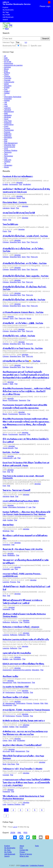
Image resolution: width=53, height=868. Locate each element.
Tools (37, 846)
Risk (6, 141)
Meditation (8, 115)
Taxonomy (8, 152)
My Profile (6, 15)
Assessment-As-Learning (13, 65)
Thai (11, 25)
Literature (8, 110)
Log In (15, 827)
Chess (6, 75)
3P (5, 56)
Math (6, 113)
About (22, 846)
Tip (5, 163)
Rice (6, 139)
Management (9, 112)
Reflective (8, 136)
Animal (7, 60)
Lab (5, 102)
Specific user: (35, 46)
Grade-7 (7, 91)
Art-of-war (8, 62)
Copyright (8, 78)
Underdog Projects (37, 865)
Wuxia (6, 167)
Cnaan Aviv (24, 865)
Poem (6, 126)
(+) (26, 42)
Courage (7, 80)
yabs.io (6, 2)
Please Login (45, 6)
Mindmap (7, 117)
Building (7, 73)
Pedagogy (8, 123)
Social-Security (10, 147)
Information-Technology (13, 97)
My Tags (6, 12)
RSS (25, 833)
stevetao (19, 183)
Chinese (7, 76)
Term (6, 154)
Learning (7, 108)
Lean (6, 106)
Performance (9, 125)
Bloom (6, 69)
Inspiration (8, 99)
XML (19, 833)
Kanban (7, 100)
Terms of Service (26, 854)
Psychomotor (9, 130)
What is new (24, 856)
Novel (6, 119)
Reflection (8, 134)
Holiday (7, 93)
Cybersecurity (9, 82)
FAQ (21, 848)
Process (7, 128)
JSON (13, 833)
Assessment (9, 63)
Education (8, 86)
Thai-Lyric (8, 160)
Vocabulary (8, 165)
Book (6, 71)
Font (6, 89)
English (7, 87)
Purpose (7, 132)
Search (5, 20)
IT (5, 95)
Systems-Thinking (11, 150)
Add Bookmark (8, 17)
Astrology (7, 67)
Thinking (7, 162)
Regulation (8, 137)
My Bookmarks (8, 10)
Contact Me (24, 850)
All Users (22, 46)
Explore (5, 7)
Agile (6, 58)
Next (7, 29)
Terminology (9, 156)
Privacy (22, 852)
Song (6, 149)
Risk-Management (11, 143)
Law (6, 104)
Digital (6, 84)
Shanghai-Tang (10, 145)
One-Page (8, 121)
